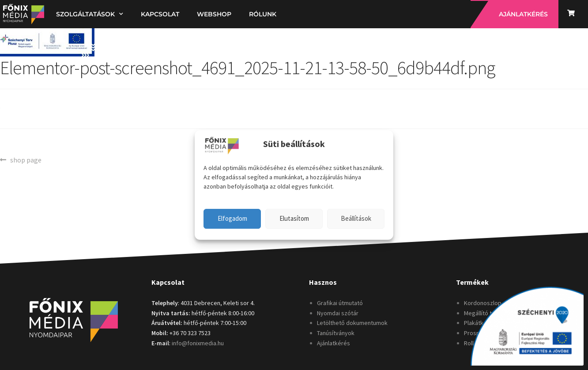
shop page (26, 159)
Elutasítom (294, 218)
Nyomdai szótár (338, 313)
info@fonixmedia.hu (198, 343)
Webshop (214, 14)
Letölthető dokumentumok (352, 323)
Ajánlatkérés (334, 343)
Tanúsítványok (336, 333)
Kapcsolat (160, 14)
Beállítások (356, 218)
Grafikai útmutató (340, 303)
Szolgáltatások (90, 14)
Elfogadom (232, 218)
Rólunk (263, 14)
